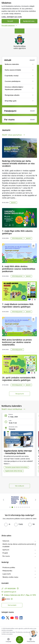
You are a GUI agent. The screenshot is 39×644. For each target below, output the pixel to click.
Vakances (6, 541)
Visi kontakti (12, 605)
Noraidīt (10, 21)
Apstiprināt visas (29, 21)
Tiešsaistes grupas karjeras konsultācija (16, 467)
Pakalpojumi (10, 111)
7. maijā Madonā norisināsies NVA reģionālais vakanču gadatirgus (18, 305)
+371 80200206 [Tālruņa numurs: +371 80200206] (10, 589)
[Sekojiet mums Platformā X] (8, 618)
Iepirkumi (6, 550)
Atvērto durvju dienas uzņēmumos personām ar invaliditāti (19, 545)
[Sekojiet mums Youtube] (12, 618)
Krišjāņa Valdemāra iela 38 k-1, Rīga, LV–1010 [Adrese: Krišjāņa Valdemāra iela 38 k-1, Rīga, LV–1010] (20, 595)
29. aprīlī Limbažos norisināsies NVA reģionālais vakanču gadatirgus (19, 379)
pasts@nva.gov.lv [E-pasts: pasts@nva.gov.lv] (10, 592)
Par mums (6, 556)
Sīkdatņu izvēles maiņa (10, 577)
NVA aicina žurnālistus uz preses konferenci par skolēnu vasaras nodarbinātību (17, 342)
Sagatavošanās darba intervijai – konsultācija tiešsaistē (18, 452)
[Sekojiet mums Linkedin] (21, 618)
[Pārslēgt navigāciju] (20, 640)
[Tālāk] (36, 500)
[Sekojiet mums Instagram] (17, 618)
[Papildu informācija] (18, 588)
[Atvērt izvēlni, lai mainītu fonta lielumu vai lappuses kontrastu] (31, 640)
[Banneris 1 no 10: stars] (20, 500)
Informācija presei (17, 238)
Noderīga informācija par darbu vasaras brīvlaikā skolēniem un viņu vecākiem (18, 163)
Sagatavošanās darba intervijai (14, 471)
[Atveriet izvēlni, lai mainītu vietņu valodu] (8, 640)
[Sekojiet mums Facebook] (3, 618)
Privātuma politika (9, 567)
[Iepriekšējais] (3, 500)
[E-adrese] (6, 599)
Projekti (5, 553)
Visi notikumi (19, 486)
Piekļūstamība (7, 571)
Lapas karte (7, 574)
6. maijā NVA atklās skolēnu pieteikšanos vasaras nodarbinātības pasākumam (19, 269)
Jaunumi (13, 203)
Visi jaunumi (20, 394)
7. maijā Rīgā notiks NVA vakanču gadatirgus (17, 232)
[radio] (7, 524)
